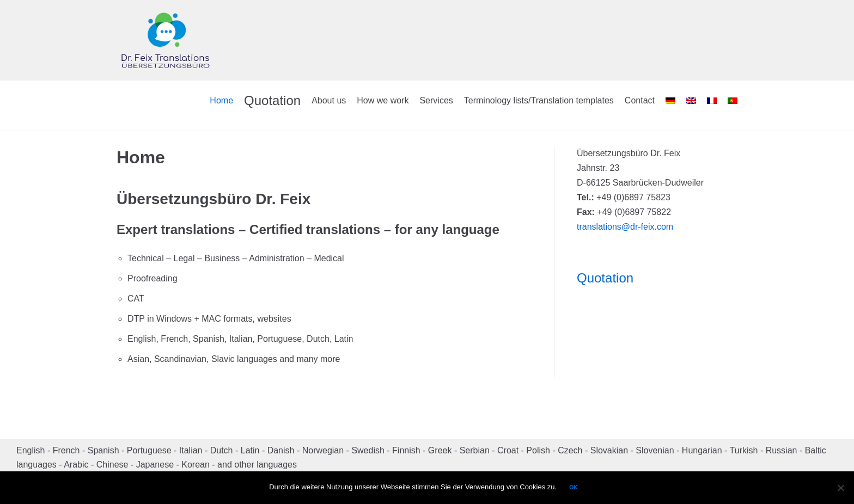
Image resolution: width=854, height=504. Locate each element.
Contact (640, 100)
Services (436, 100)
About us (329, 100)
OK (574, 487)
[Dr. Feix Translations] (166, 40)
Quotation (272, 100)
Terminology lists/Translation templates (539, 100)
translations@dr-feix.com (625, 227)
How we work (383, 100)
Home (221, 100)
